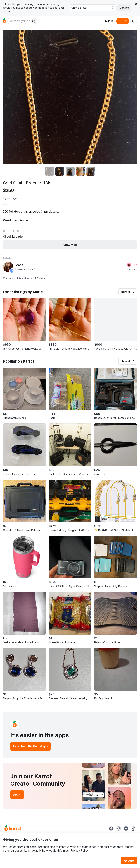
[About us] (134, 21)
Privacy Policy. (80, 851)
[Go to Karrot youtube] (126, 828)
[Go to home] (4, 21)
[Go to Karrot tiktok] (133, 828)
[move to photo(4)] (80, 171)
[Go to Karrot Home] (13, 828)
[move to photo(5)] (91, 171)
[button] (128, 292)
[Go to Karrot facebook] (111, 828)
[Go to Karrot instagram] (119, 828)
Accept (129, 861)
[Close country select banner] (136, 4)
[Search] (34, 21)
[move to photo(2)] (60, 171)
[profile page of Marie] (8, 267)
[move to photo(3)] (70, 171)
